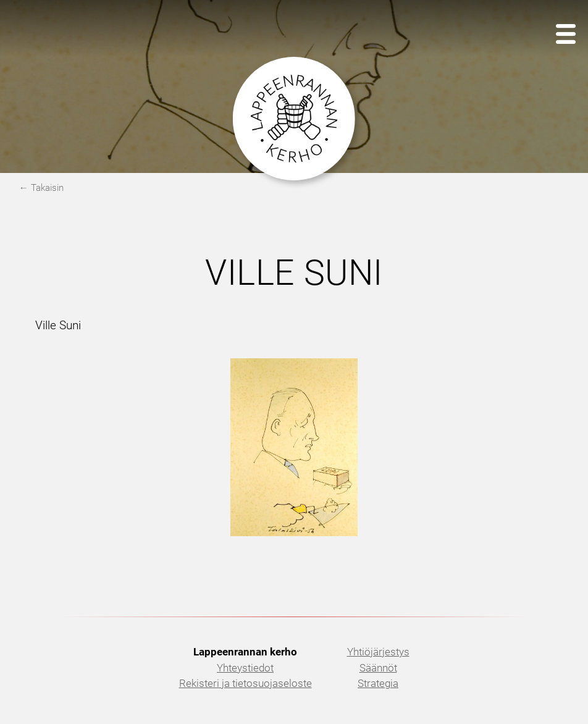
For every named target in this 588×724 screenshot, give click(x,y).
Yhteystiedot (245, 668)
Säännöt (378, 668)
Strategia (378, 683)
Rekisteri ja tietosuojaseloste (246, 683)
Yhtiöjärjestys (378, 652)
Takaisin (47, 188)
